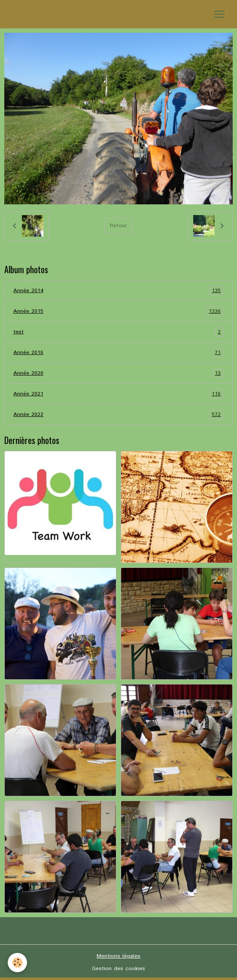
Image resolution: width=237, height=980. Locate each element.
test (118, 332)
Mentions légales (118, 956)
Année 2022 (118, 414)
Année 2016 (118, 353)
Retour (118, 226)
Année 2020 (118, 373)
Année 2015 (118, 311)
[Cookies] (17, 963)
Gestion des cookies (118, 969)
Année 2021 (118, 394)
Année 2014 (118, 291)
